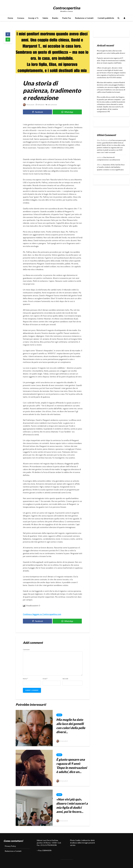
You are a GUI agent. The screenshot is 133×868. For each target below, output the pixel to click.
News (59, 715)
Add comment (53, 105)
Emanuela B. (29, 105)
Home (10, 18)
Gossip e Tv (33, 18)
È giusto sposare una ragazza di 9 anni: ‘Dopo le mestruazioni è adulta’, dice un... (72, 766)
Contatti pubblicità (106, 18)
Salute (45, 18)
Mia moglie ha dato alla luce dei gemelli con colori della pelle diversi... (71, 726)
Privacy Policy (10, 846)
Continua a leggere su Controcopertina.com (42, 614)
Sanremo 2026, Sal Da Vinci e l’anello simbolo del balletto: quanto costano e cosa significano (111, 167)
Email (45, 679)
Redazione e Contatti (84, 18)
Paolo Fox (67, 18)
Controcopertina (66, 8)
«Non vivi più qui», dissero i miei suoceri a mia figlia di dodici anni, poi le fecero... (72, 805)
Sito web (65, 679)
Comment (26, 650)
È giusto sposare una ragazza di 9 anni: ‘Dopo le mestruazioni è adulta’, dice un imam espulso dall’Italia (111, 60)
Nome (25, 679)
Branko (55, 18)
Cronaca (21, 18)
